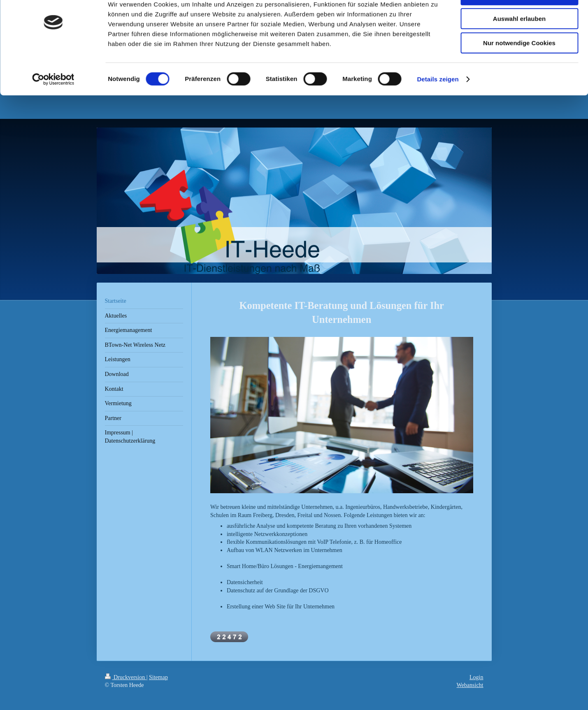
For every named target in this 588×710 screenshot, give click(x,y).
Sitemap (158, 679)
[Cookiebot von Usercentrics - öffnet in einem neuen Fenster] (53, 105)
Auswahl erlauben (519, 45)
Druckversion (126, 679)
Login (476, 679)
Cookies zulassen (519, 20)
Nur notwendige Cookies (519, 68)
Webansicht (470, 687)
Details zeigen (438, 105)
